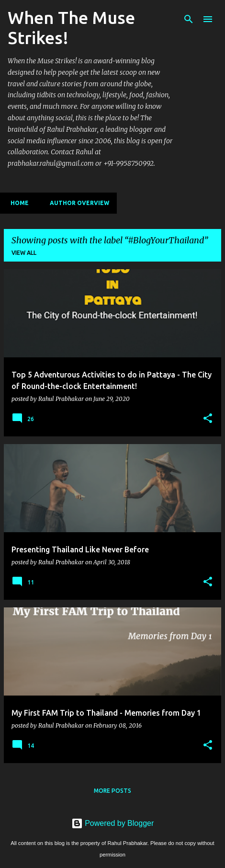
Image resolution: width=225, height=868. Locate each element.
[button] (208, 419)
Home (17, 203)
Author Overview (77, 203)
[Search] (189, 19)
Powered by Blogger (113, 823)
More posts (112, 791)
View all (24, 253)
